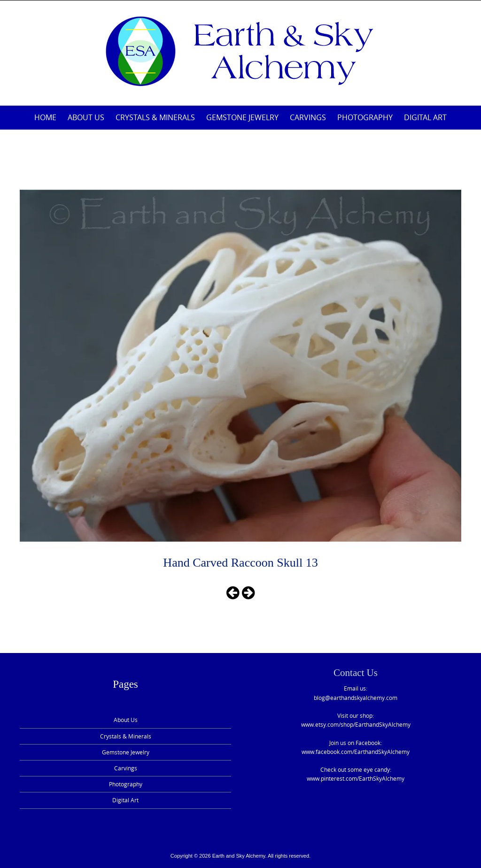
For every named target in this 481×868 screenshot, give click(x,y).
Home (45, 117)
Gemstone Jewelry (242, 117)
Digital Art (425, 117)
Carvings (308, 117)
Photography (365, 117)
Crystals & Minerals (155, 117)
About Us (86, 117)
